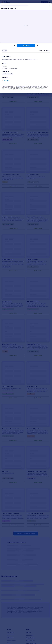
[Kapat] (49, 2)
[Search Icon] (50, 6)
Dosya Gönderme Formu (9, 8)
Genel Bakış (4, 50)
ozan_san (7, 80)
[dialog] (26, 322)
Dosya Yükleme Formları (7, 74)
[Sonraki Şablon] (37, 46)
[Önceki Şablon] (15, 46)
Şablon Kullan (26, 46)
